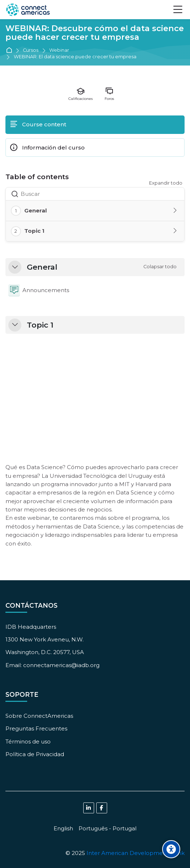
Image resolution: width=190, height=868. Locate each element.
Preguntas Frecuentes (36, 728)
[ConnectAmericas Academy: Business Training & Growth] (28, 10)
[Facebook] (102, 808)
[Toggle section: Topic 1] (176, 231)
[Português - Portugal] (107, 828)
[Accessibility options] (171, 849)
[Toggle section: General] (176, 211)
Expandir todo (166, 183)
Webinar (59, 50)
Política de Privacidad (35, 754)
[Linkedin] (89, 808)
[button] (15, 267)
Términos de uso (28, 741)
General (42, 267)
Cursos (31, 50)
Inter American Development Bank (136, 853)
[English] (63, 828)
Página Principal (10, 50)
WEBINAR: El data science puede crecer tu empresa (75, 57)
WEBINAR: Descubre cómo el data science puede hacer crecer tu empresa (95, 33)
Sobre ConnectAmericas (39, 716)
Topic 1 (40, 325)
